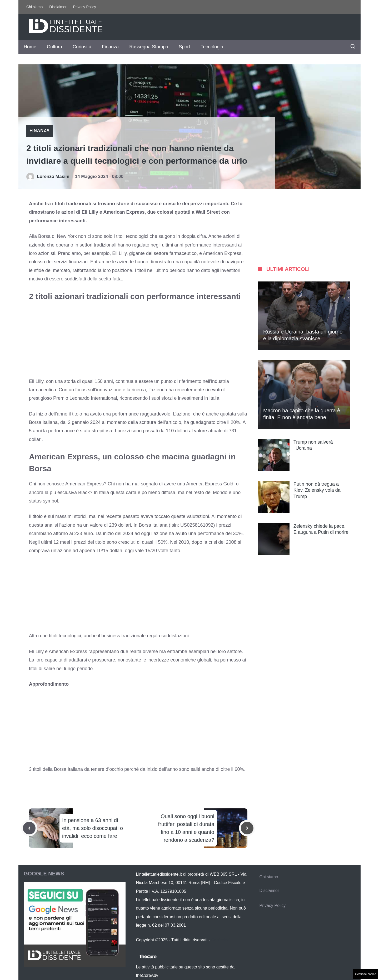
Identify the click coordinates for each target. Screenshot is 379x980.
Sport (184, 47)
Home (30, 47)
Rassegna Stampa (149, 47)
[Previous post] (29, 828)
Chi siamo (34, 7)
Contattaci (221, 940)
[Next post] (247, 828)
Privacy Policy (85, 7)
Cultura (54, 47)
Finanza (110, 47)
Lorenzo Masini (53, 176)
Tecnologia (212, 47)
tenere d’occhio (107, 769)
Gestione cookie (366, 974)
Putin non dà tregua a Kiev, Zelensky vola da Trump (317, 490)
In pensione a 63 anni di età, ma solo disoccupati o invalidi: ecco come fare (93, 828)
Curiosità (82, 47)
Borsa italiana (152, 525)
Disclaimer (58, 7)
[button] (353, 47)
